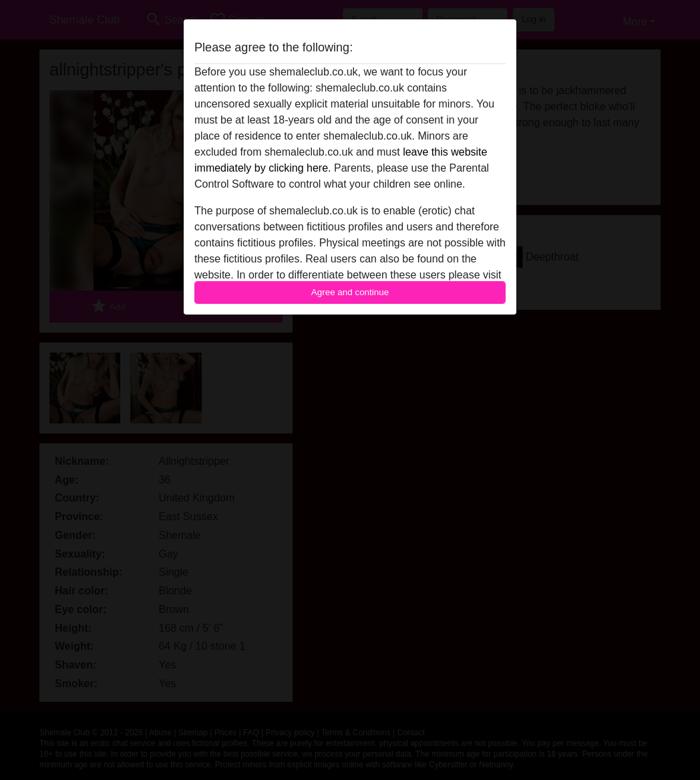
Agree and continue (350, 292)
